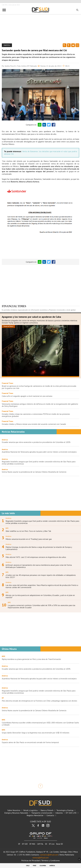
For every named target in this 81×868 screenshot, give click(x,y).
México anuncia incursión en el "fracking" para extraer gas (29, 539)
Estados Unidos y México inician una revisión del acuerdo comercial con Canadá (34, 424)
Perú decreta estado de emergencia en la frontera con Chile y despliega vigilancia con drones (39, 701)
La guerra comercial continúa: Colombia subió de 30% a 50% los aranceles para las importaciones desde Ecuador (42, 606)
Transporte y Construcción (42, 813)
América (5, 440)
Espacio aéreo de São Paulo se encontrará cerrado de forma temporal (30, 742)
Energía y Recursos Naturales (16, 813)
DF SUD (25, 844)
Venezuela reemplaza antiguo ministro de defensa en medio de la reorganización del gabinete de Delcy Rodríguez (40, 405)
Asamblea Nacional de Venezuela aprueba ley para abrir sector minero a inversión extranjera (39, 452)
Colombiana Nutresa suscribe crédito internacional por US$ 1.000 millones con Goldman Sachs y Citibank (40, 724)
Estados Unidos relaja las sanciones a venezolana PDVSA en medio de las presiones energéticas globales (36, 415)
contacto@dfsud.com (49, 855)
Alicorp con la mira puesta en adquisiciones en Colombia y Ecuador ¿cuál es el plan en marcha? (40, 596)
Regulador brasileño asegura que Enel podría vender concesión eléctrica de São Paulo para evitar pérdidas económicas (39, 463)
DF (19, 844)
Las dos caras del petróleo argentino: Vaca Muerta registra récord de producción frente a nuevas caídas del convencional (42, 586)
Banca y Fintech (47, 810)
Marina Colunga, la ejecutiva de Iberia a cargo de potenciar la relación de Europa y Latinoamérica (39, 548)
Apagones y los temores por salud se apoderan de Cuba (31, 317)
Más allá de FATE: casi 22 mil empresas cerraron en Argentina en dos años (36, 557)
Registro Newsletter (35, 815)
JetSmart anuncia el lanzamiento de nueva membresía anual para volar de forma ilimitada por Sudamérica (39, 566)
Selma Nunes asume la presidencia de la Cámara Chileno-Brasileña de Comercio (34, 472)
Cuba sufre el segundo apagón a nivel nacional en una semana (27, 396)
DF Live (52, 844)
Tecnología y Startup (65, 810)
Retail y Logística (30, 810)
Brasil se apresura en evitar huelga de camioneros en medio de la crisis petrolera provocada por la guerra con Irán (39, 387)
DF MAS (32, 844)
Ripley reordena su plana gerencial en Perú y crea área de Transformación (31, 659)
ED (46, 844)
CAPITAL (40, 844)
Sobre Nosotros (14, 810)
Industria (59, 813)
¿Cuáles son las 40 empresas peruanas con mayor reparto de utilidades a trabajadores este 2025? (41, 576)
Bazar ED (60, 844)
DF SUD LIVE (71, 813)
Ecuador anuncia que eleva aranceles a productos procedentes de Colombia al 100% (36, 442)
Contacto (50, 815)
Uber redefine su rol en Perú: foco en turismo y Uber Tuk (28, 531)
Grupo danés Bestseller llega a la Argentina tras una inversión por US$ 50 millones (36, 733)
